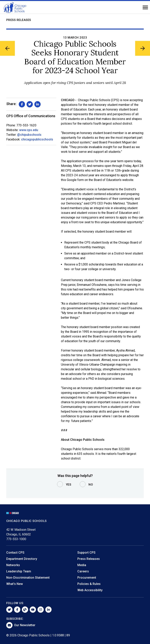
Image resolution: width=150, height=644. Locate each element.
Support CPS (86, 553)
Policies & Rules (89, 584)
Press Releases (19, 20)
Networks (13, 565)
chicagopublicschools (37, 139)
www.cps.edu (29, 130)
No (91, 485)
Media (82, 565)
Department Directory (22, 559)
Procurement (87, 578)
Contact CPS (15, 553)
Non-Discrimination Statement (28, 578)
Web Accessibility (90, 590)
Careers (83, 571)
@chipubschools (29, 135)
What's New (15, 584)
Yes (69, 485)
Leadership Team (19, 571)
